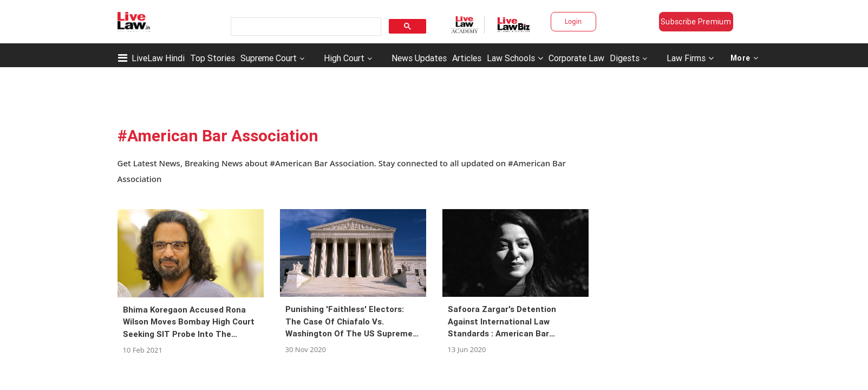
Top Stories (213, 58)
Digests (625, 58)
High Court (344, 58)
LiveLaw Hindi (158, 58)
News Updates (419, 58)
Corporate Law (576, 58)
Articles (467, 58)
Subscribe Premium (696, 22)
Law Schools (515, 58)
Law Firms (690, 58)
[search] (305, 27)
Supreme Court (269, 58)
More (745, 58)
